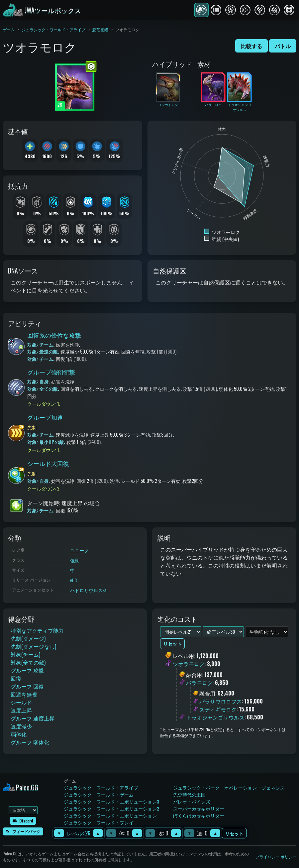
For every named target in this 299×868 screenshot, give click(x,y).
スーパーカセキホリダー (199, 808)
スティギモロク (218, 709)
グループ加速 (45, 417)
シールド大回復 (48, 463)
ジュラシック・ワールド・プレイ (99, 822)
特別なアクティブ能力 (37, 630)
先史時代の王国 (189, 794)
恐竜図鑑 (100, 29)
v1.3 (73, 580)
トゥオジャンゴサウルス (215, 717)
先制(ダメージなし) (33, 646)
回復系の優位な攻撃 (54, 335)
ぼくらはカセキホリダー (199, 815)
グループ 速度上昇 (33, 718)
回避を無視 (24, 694)
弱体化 (19, 734)
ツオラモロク (189, 664)
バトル (283, 46)
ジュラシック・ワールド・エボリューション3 (111, 801)
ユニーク (79, 550)
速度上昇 (21, 710)
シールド (21, 702)
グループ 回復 (27, 686)
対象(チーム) (25, 654)
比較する (251, 46)
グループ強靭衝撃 (51, 372)
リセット (234, 833)
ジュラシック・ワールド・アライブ (53, 29)
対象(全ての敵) (28, 662)
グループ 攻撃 (27, 670)
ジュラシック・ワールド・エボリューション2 (111, 808)
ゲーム (9, 29)
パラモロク (199, 683)
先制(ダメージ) (28, 638)
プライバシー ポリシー (276, 857)
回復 (16, 678)
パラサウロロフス (221, 701)
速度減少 (21, 726)
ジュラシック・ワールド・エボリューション (110, 815)
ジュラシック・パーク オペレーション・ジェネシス (229, 787)
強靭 (75, 560)
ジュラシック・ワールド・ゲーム (99, 794)
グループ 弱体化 (30, 742)
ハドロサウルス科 (89, 590)
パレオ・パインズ (192, 801)
